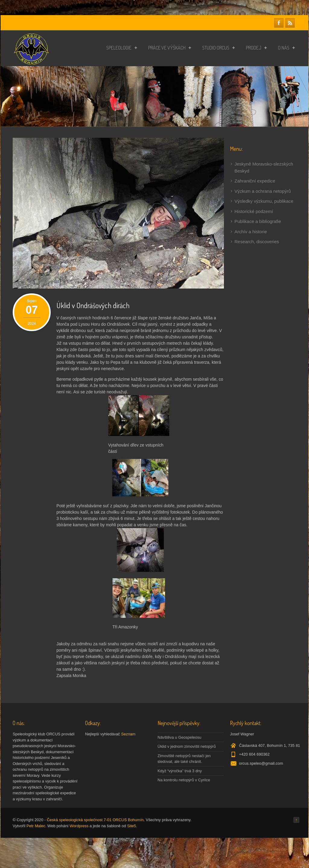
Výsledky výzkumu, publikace (264, 201)
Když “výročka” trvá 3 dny (180, 771)
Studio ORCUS (218, 48)
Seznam (128, 734)
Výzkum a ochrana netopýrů (263, 191)
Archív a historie (251, 232)
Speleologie (122, 48)
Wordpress (79, 826)
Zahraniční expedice (255, 181)
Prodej (256, 48)
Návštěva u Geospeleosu (179, 737)
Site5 (132, 826)
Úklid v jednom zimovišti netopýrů (187, 746)
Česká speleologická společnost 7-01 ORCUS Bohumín (95, 820)
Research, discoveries (257, 242)
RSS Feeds (290, 23)
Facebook (279, 23)
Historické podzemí (254, 211)
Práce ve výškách (170, 48)
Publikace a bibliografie (258, 221)
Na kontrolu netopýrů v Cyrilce (184, 780)
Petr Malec (36, 826)
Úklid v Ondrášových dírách (93, 305)
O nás (286, 48)
